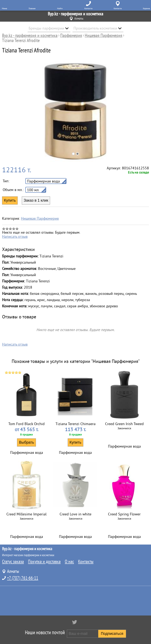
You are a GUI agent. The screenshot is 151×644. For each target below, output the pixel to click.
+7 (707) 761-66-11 (23, 578)
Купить (75, 442)
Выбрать (26, 442)
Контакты (86, 562)
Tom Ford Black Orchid (26, 424)
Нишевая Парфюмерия (40, 218)
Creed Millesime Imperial (26, 514)
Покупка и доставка (44, 562)
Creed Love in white (75, 514)
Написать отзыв (15, 237)
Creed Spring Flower (124, 514)
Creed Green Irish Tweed (124, 424)
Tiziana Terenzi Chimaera (75, 424)
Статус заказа (13, 562)
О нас (69, 562)
